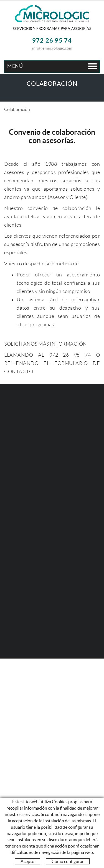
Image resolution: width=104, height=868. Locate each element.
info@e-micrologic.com (52, 48)
